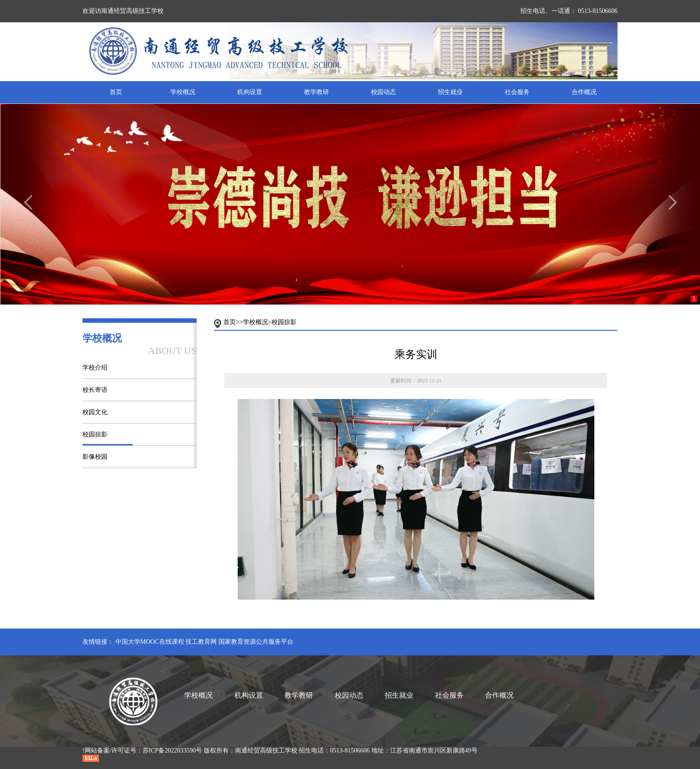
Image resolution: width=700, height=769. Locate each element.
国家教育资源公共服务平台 (256, 642)
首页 (116, 92)
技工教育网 (201, 642)
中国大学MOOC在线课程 (150, 642)
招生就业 (450, 92)
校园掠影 (95, 434)
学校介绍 (95, 368)
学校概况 (183, 92)
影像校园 (95, 457)
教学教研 (317, 92)
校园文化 (95, 412)
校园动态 (383, 92)
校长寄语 (95, 390)
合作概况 (584, 92)
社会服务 (517, 92)
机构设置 (250, 92)
